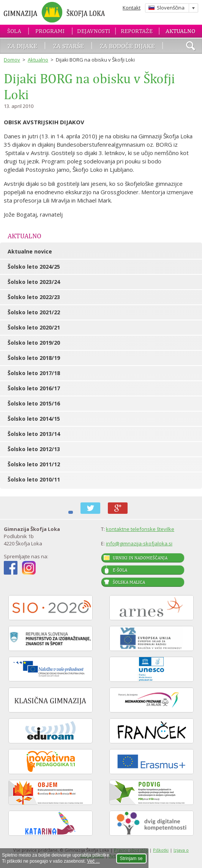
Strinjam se (131, 858)
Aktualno (180, 31)
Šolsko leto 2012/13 (34, 449)
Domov (12, 60)
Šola (14, 31)
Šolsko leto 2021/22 (34, 312)
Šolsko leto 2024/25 (34, 267)
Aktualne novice (30, 251)
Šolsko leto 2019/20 (34, 343)
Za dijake (22, 46)
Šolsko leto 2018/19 (34, 358)
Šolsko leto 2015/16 (34, 403)
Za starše (69, 46)
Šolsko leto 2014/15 (34, 419)
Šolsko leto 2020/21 (34, 327)
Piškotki (161, 850)
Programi (50, 31)
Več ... (93, 861)
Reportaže (137, 31)
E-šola (120, 570)
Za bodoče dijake (127, 46)
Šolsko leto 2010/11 (34, 479)
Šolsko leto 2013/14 (34, 434)
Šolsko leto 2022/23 (34, 297)
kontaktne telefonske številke (140, 529)
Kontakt (132, 8)
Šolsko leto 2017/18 (34, 373)
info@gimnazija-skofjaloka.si (139, 543)
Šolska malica (129, 582)
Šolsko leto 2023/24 (34, 282)
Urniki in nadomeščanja (140, 558)
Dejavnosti (94, 31)
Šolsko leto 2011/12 (34, 464)
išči (191, 47)
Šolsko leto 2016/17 (34, 388)
